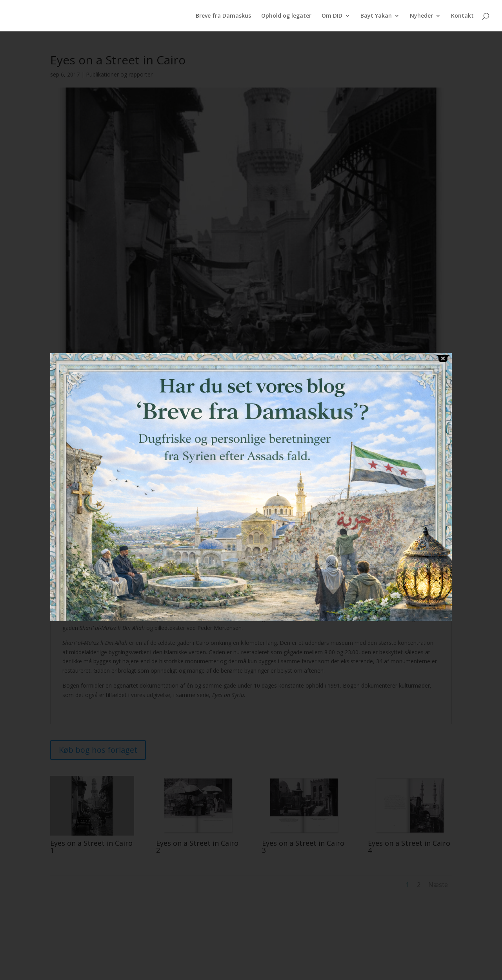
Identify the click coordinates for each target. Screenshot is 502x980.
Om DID (332, 16)
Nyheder (421, 16)
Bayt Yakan (376, 16)
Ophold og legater (286, 16)
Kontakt (462, 16)
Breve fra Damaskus (223, 16)
